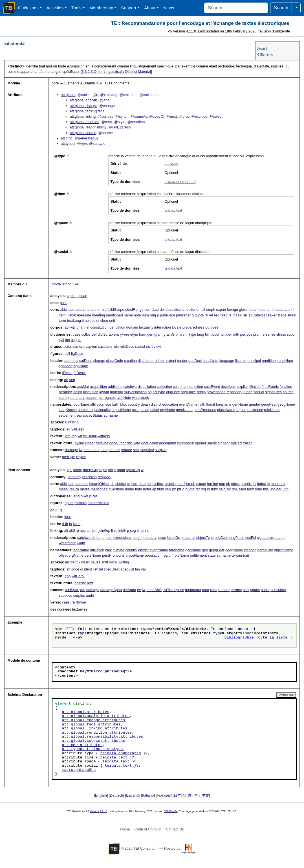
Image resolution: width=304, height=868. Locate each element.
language (227, 361)
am (83, 590)
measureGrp (69, 489)
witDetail (90, 436)
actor (67, 346)
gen (150, 334)
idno (68, 517)
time (85, 321)
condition (196, 387)
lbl (207, 334)
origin (201, 392)
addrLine (82, 310)
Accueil (262, 49)
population (153, 555)
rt (233, 315)
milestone (116, 489)
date (155, 310)
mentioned (114, 315)
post (63, 303)
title (92, 321)
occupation (141, 410)
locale (177, 327)
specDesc (112, 569)
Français (164, 795)
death (145, 404)
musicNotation (135, 392)
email (201, 310)
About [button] (150, 8)
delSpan (129, 590)
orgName (168, 410)
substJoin (278, 590)
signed (223, 443)
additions (115, 387)
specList (127, 569)
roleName (272, 410)
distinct (180, 310)
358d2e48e (171, 811)
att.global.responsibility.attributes (103, 737)
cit (129, 484)
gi (82, 569)
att (68, 569)
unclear (102, 321)
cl (68, 296)
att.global (68, 95)
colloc (86, 334)
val (143, 569)
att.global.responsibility (88, 127)
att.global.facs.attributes (91, 725)
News (169, 8)
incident (71, 562)
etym (134, 334)
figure (69, 503)
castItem (105, 346)
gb (228, 484)
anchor (85, 531)
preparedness (193, 327)
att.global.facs (81, 111)
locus (162, 538)
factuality (146, 327)
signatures (273, 392)
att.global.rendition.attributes (97, 733)
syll (61, 340)
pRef (93, 496)
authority (71, 361)
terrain (237, 555)
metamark (92, 450)
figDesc (77, 354)
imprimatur (185, 443)
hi (293, 310)
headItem (265, 310)
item (62, 315)
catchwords (132, 387)
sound (140, 346)
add (71, 310)
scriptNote (285, 361)
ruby (214, 489)
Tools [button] (76, 8)
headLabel (282, 310)
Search (281, 8)
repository (234, 392)
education (170, 404)
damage (71, 450)
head (252, 310)
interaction (163, 327)
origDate (173, 392)
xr (79, 340)
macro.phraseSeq (108, 672)
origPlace (188, 392)
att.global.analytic (84, 100)
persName (184, 410)
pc (105, 470)
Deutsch (117, 795)
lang (201, 334)
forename (224, 404)
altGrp (74, 531)
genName (240, 404)
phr (73, 296)
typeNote (124, 398)
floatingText (84, 583)
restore (114, 450)
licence (241, 361)
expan (221, 310)
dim (110, 538)
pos (249, 334)
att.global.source (83, 133)
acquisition (98, 387)
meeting (99, 315)
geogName (286, 404)
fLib (65, 524)
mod (104, 450)
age (108, 404)
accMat (83, 387)
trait (246, 555)
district (156, 404)
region (241, 410)
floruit (211, 404)
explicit (243, 387)
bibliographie (239, 638)
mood (214, 334)
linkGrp (123, 531)
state (212, 555)
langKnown (68, 410)
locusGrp (174, 538)
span (83, 296)
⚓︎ (68, 156)
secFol (259, 392)
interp (78, 470)
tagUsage (81, 366)
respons (104, 477)
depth (101, 538)
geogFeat (269, 404)
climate (119, 550)
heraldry (65, 392)
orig (153, 315)
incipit (77, 392)
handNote (211, 361)
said (239, 315)
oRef (84, 496)
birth (116, 404)
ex (139, 590)
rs (230, 315)
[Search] (236, 8)
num (145, 315)
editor (191, 310)
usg (74, 340)
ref (211, 315)
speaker (270, 315)
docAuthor (118, 443)
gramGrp (171, 334)
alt (66, 531)
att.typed (68, 144)
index (262, 484)
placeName (226, 410)
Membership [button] (101, 8)
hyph (183, 334)
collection (164, 387)
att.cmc (67, 138)
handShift (154, 590)
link (114, 531)
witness (104, 436)
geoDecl (195, 361)
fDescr (67, 373)
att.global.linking (83, 116)
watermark (140, 398)
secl (136, 450)
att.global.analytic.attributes (96, 716)
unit (112, 321)
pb (174, 489)
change (99, 361)
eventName (188, 404)
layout (104, 392)
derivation (117, 327)
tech (149, 346)
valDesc (78, 429)
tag (138, 569)
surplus (161, 450)
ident (88, 569)
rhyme (81, 457)
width (81, 543)
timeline (143, 531)
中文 (205, 795)
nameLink (85, 410)
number (226, 334)
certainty (74, 477)
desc (169, 310)
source (288, 392)
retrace (126, 450)
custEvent (212, 387)
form (143, 334)
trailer (247, 443)
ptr (179, 489)
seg (72, 380)
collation (149, 387)
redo (214, 590)
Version (94, 811)
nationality (102, 410)
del (162, 310)
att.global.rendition (85, 122)
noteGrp (149, 489)
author (96, 310)
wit (80, 436)
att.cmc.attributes (82, 745)
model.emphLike (65, 284)
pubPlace (167, 315)
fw (81, 450)
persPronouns (205, 410)
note (137, 315)
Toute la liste (272, 638)
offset (155, 410)
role (116, 346)
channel (83, 327)
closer (90, 443)
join (95, 531)
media (85, 489)
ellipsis (170, 484)
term (63, 321)
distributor (146, 361)
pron (257, 334)
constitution (99, 327)
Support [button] (129, 8)
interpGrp (91, 470)
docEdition (150, 443)
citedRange (134, 310)
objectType (157, 392)
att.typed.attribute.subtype (92, 749)
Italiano (148, 795)
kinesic (84, 562)
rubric (248, 392)
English (101, 795)
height (137, 538)
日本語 (179, 795)
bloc (124, 404)
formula (81, 503)
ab (66, 380)
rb (206, 315)
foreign (233, 310)
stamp (64, 398)
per (243, 334)
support (92, 398)
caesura (69, 602)
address (82, 484)
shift (105, 562)
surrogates (107, 398)
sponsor (65, 366)
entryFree (121, 334)
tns (68, 340)
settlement (67, 415)
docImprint (168, 443)
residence (255, 410)
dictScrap (105, 334)
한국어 (193, 795)
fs (71, 524)
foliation (286, 387)
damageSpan (111, 590)
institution (91, 392)
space (255, 590)
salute (212, 443)
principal (254, 361)
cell (67, 354)
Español (133, 795)
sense (270, 334)
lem (68, 436)
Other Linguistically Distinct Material (116, 72)
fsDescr (80, 373)
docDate (134, 443)
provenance (216, 392)
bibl (105, 310)
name (128, 315)
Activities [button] (55, 8)
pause (96, 562)
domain (132, 327)
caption (91, 346)
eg (68, 429)
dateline (102, 443)
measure (84, 315)
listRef (98, 569)
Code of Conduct (148, 829)
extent (171, 361)
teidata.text (173, 210)
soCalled (256, 315)
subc (291, 334)
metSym (69, 457)
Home (125, 829)
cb (113, 484)
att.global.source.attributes (94, 741)
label (72, 315)
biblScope (116, 310)
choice (121, 484)
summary (77, 398)
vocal (113, 562)
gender (255, 404)
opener (201, 443)
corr (147, 310)
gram (158, 334)
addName (81, 404)
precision (90, 477)
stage (282, 315)
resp (224, 315)
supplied (147, 450)
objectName (121, 410)
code (75, 569)
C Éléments (265, 54)
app (68, 576)
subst (265, 590)
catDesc (86, 361)
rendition (269, 361)
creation (131, 361)
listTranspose (173, 590)
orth (236, 334)
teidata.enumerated (180, 182)
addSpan (72, 590)
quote (199, 315)
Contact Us (175, 829)
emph (211, 310)
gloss (243, 310)
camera (79, 346)
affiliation (97, 404)
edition (160, 361)
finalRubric (270, 387)
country (134, 404)
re (263, 334)
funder (182, 361)
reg (217, 315)
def (94, 334)
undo (90, 595)
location (250, 550)
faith (202, 404)
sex (79, 415)
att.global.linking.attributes (95, 729)
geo (205, 550)
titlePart (236, 443)
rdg (74, 436)
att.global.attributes (86, 712)
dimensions (123, 538)
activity (70, 327)
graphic (246, 484)
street (292, 315)
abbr (64, 310)
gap (222, 484)
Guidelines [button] (28, 8)
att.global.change (84, 106)
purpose (212, 327)
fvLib (77, 524)
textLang (74, 321)
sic (246, 315)
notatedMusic (98, 503)
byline (79, 443)
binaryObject (100, 484)
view (157, 346)
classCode (114, 361)
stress (281, 334)
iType (192, 334)
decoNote (229, 387)
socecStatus (93, 415)
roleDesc (127, 346)
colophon (180, 387)
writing (73, 422)
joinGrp (104, 531)
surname (111, 415)
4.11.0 (103, 811)
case (77, 334)
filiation (255, 387)
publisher (183, 315)
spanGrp (133, 470)
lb (268, 484)
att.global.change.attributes (94, 720)
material (116, 392)
